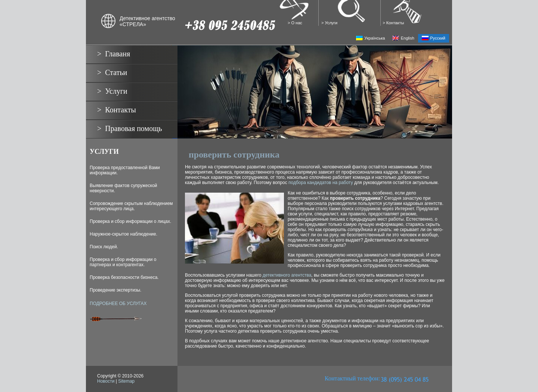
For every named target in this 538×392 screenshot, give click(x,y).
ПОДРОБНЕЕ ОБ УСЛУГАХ (118, 304)
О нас (297, 23)
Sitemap (126, 381)
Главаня (118, 54)
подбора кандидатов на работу (321, 183)
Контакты (395, 23)
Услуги (332, 23)
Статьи (116, 72)
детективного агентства (287, 275)
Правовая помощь (133, 128)
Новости (106, 381)
